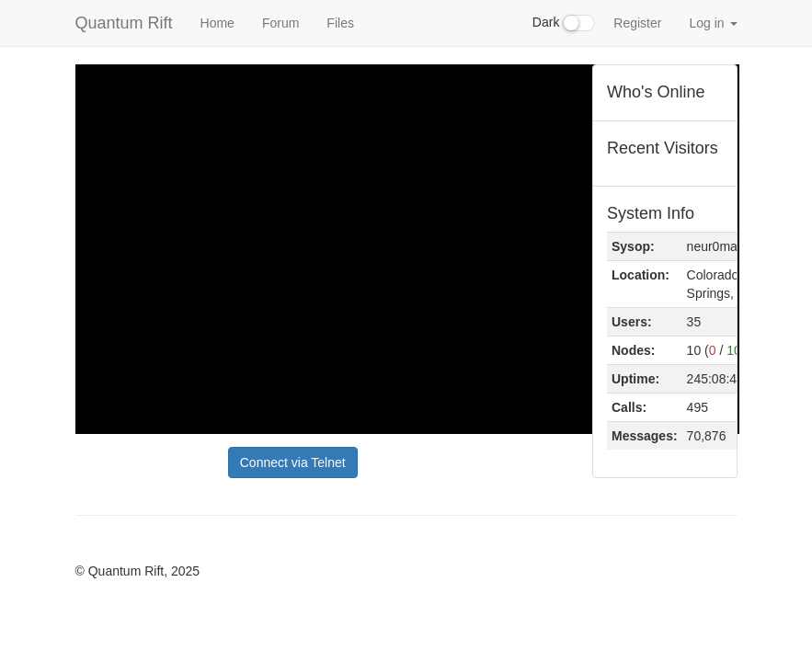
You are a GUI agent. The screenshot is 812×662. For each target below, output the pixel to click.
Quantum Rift (124, 23)
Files (340, 23)
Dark (564, 23)
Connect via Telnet (293, 462)
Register (637, 23)
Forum (280, 23)
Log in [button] (713, 23)
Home (217, 23)
